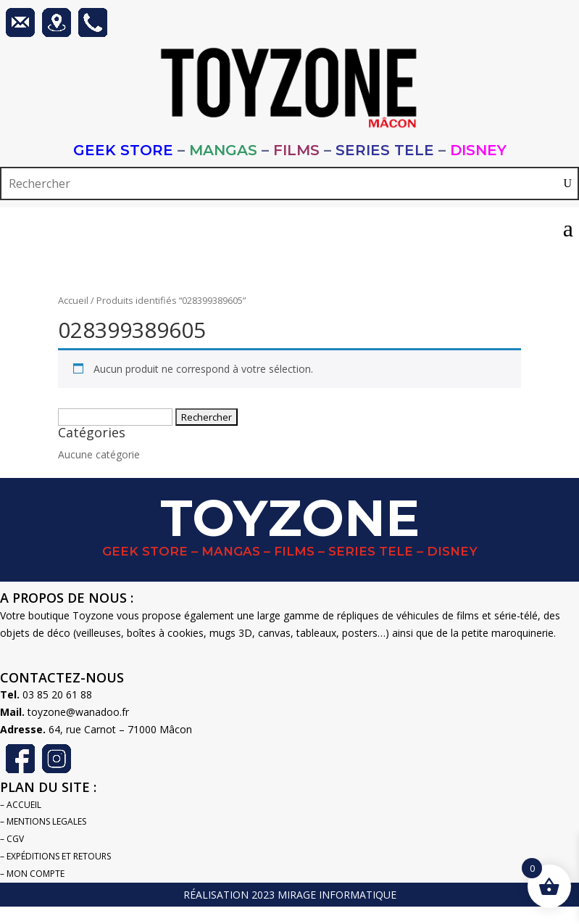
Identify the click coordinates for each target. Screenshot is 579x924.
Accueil (73, 300)
